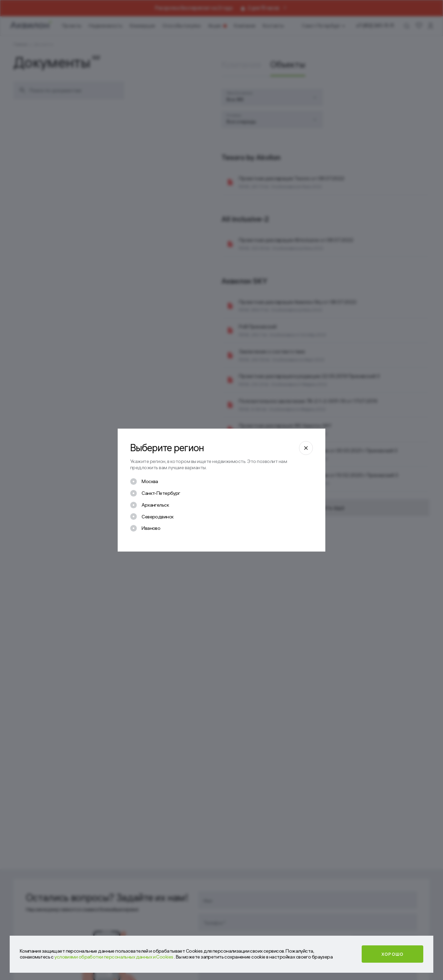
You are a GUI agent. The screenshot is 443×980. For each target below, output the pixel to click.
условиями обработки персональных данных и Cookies (114, 957)
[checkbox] (144, 482)
